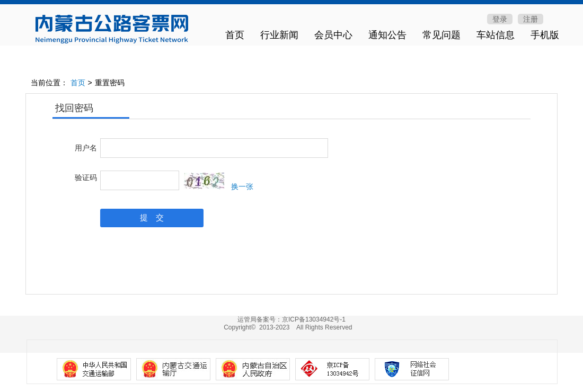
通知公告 (387, 35)
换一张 (242, 187)
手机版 (545, 35)
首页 (235, 35)
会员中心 (333, 35)
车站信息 (496, 35)
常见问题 (441, 35)
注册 (531, 19)
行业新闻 (279, 35)
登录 (500, 19)
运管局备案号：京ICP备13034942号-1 (291, 319)
